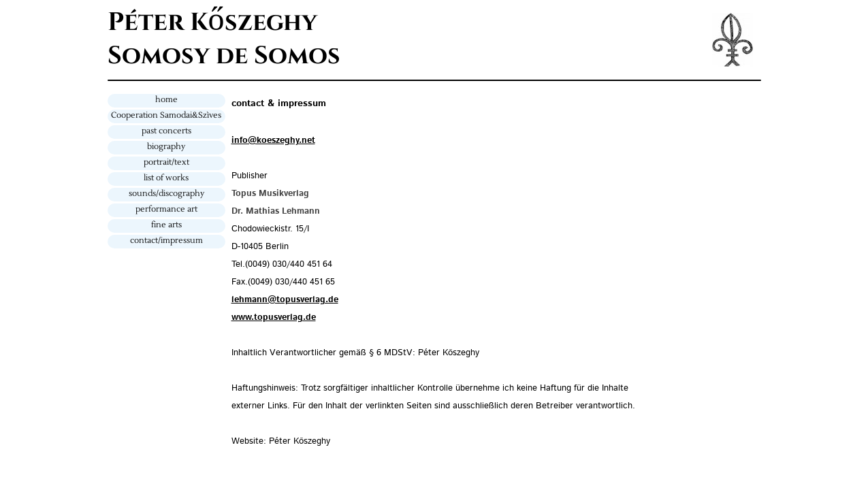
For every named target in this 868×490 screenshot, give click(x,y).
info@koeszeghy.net (273, 141)
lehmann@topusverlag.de (285, 300)
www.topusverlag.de (274, 317)
